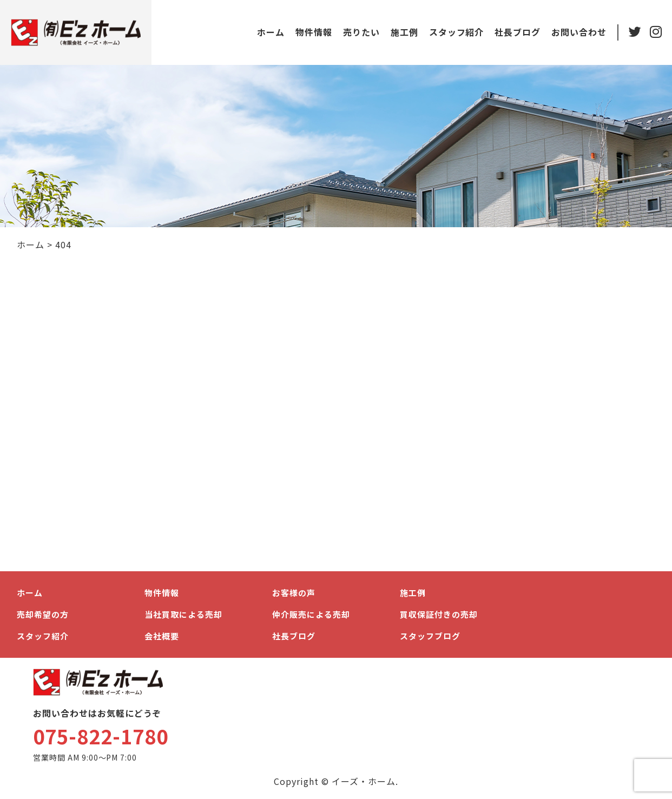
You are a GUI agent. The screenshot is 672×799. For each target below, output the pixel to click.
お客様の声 (294, 593)
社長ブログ (517, 32)
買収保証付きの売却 (439, 614)
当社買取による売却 (183, 614)
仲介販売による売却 (311, 614)
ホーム (270, 32)
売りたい (361, 32)
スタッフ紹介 (456, 32)
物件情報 (313, 32)
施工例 (404, 32)
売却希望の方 (43, 614)
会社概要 (162, 636)
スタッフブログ (430, 636)
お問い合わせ (578, 32)
